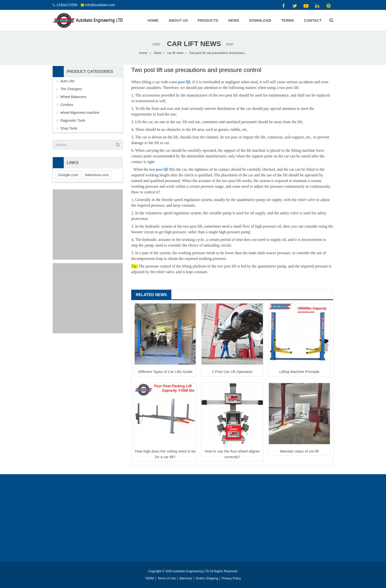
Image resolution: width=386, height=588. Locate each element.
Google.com (68, 175)
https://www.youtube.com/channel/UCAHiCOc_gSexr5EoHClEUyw (244, 508)
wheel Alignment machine (80, 113)
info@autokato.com (100, 5)
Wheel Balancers (73, 97)
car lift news (193, 44)
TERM (149, 578)
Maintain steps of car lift (299, 451)
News (158, 53)
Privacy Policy (231, 578)
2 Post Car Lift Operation (232, 372)
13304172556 (67, 5)
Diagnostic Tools (73, 120)
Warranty (186, 578)
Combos (67, 105)
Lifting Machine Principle (299, 372)
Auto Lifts (67, 81)
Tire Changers (71, 89)
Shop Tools (69, 128)
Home (143, 53)
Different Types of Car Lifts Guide (165, 372)
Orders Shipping (207, 578)
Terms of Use (167, 578)
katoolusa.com (97, 175)
